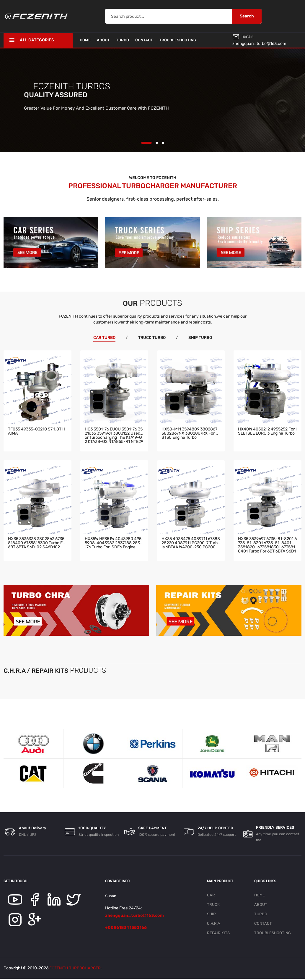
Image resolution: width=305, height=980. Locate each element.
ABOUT (103, 40)
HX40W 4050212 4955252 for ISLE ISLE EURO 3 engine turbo (267, 431)
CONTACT (144, 40)
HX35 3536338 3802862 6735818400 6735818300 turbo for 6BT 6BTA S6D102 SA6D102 (37, 543)
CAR (211, 895)
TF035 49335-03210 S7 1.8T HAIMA (37, 431)
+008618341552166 (126, 927)
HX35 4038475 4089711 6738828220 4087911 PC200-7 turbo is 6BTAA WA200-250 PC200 (191, 543)
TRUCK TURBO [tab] (152, 338)
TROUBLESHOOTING (178, 40)
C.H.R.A (214, 924)
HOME (85, 40)
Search (247, 16)
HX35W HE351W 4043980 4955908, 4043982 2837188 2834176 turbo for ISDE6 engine (114, 543)
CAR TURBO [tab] (103, 338)
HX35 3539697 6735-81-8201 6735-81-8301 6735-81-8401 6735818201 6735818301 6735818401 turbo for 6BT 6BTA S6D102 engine (267, 545)
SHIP (211, 914)
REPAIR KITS (218, 934)
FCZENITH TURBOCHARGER (75, 969)
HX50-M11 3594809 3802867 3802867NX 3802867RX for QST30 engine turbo (190, 433)
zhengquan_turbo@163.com (259, 44)
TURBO (123, 40)
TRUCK (213, 905)
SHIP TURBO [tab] (201, 338)
